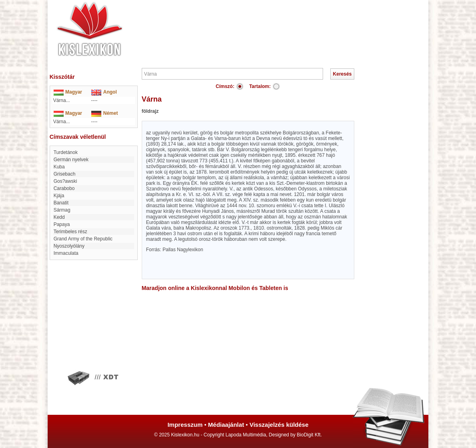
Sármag (62, 210)
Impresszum (185, 425)
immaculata (66, 253)
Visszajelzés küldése (279, 425)
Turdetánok (66, 152)
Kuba (59, 167)
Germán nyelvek (71, 160)
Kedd (59, 217)
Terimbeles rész (70, 232)
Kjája (59, 196)
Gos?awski (65, 181)
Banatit (61, 203)
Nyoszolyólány (69, 246)
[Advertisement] (262, 24)
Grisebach (65, 174)
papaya (62, 224)
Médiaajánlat (226, 425)
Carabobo (64, 188)
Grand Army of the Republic (83, 239)
